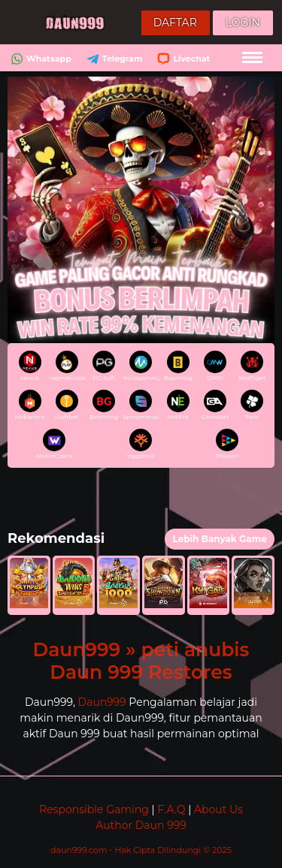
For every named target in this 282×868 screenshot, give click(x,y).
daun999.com (80, 850)
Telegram (113, 59)
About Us (218, 809)
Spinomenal (141, 405)
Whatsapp (39, 59)
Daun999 (102, 702)
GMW (215, 366)
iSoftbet (67, 405)
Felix (252, 405)
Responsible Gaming (94, 809)
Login (243, 23)
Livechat (182, 59)
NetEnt (178, 405)
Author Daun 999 (141, 825)
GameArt (215, 405)
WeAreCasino (54, 444)
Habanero (30, 405)
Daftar (175, 23)
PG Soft (104, 366)
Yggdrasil (141, 444)
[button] (29, 586)
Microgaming (141, 366)
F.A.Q (171, 809)
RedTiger (252, 366)
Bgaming (178, 366)
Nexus (30, 366)
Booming (104, 405)
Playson (227, 444)
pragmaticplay (67, 366)
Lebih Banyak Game (220, 539)
